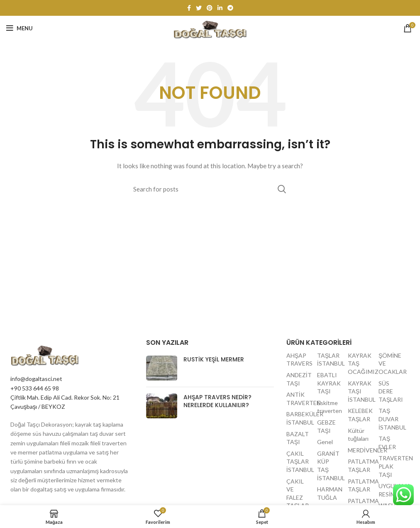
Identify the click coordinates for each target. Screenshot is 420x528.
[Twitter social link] (199, 8)
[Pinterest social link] (210, 8)
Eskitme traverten (330, 407)
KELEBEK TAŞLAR (360, 415)
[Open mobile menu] (20, 28)
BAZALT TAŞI (298, 438)
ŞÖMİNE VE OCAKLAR (391, 363)
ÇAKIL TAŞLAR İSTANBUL (299, 462)
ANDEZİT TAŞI (299, 379)
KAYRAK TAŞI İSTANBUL (360, 391)
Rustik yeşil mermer (214, 359)
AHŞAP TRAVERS (299, 360)
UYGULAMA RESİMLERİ (391, 490)
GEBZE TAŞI (326, 426)
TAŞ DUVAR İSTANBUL (391, 419)
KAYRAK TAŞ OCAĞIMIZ (360, 363)
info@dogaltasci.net (36, 379)
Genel (325, 442)
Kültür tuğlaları (358, 435)
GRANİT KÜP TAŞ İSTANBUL (330, 466)
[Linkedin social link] (220, 8)
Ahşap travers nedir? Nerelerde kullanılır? (217, 401)
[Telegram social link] (230, 8)
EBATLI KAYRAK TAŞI (329, 383)
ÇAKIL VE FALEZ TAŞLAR (298, 494)
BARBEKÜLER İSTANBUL (299, 418)
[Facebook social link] (189, 8)
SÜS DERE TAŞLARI (391, 391)
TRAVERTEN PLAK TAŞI (391, 466)
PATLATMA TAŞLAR (360, 465)
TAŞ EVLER (387, 443)
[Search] (210, 189)
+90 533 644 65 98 (35, 388)
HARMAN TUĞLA (330, 493)
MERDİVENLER (360, 450)
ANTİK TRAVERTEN (299, 399)
